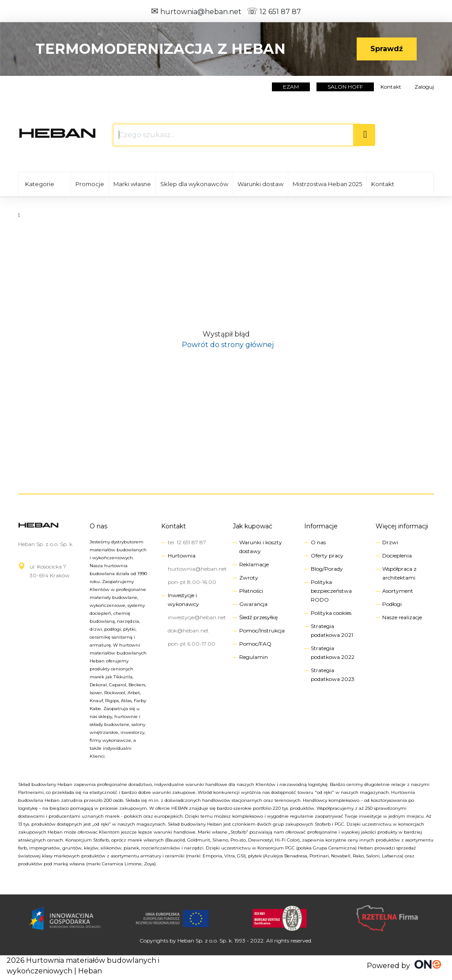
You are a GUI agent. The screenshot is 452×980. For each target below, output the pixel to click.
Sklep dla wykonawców (194, 184)
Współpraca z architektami (399, 573)
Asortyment (398, 591)
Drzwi (390, 542)
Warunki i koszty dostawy (261, 547)
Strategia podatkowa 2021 (332, 630)
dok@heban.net (188, 630)
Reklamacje (254, 564)
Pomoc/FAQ (255, 644)
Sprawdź (387, 49)
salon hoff (345, 87)
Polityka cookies (331, 613)
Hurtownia (182, 555)
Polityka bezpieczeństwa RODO (331, 591)
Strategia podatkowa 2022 (333, 653)
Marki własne (132, 184)
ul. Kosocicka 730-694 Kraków (50, 571)
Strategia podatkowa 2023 (333, 675)
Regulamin (254, 657)
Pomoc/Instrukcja (262, 630)
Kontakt (391, 87)
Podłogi (392, 604)
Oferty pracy (327, 555)
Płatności (251, 591)
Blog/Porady (327, 569)
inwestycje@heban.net (197, 617)
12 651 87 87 (274, 12)
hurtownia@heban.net (196, 12)
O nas (98, 526)
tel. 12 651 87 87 (187, 542)
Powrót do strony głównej (226, 345)
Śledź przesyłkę (258, 617)
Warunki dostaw (260, 184)
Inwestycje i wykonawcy (183, 600)
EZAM (291, 87)
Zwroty (249, 578)
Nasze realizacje (402, 617)
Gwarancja (253, 604)
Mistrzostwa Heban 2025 (327, 184)
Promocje (90, 184)
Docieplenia (397, 555)
